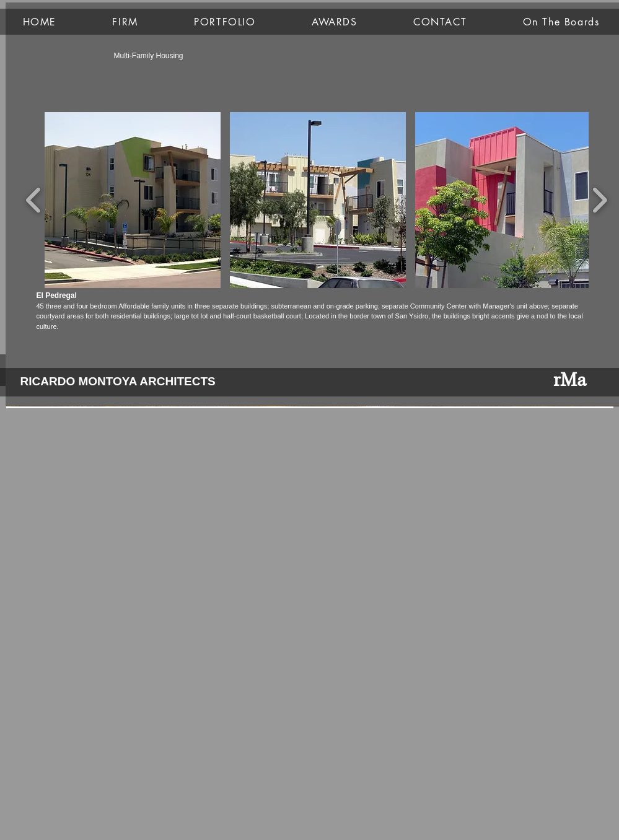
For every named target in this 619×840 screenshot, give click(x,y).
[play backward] (34, 200)
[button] (133, 200)
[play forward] (599, 200)
